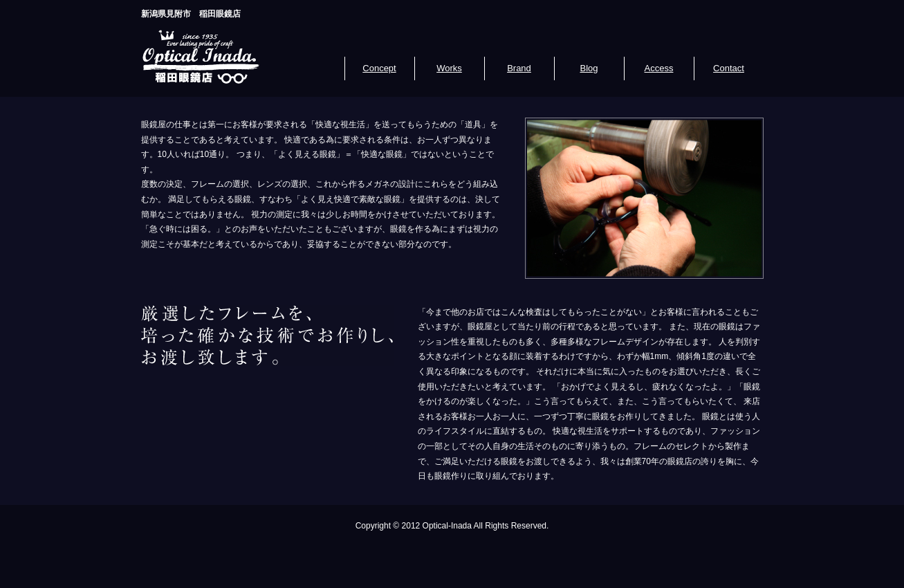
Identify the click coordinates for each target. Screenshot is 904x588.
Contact (729, 68)
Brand (519, 68)
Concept (379, 68)
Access (659, 68)
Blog (589, 68)
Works (449, 68)
